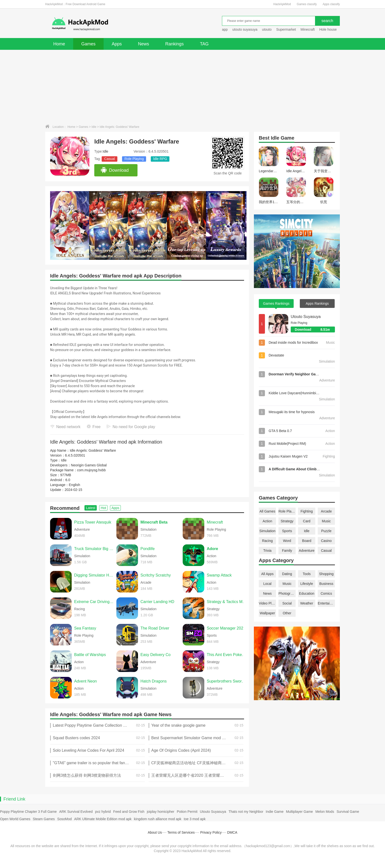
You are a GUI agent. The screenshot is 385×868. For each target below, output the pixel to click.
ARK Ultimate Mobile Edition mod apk (103, 819)
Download (115, 170)
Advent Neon (86, 681)
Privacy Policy (211, 832)
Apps (117, 44)
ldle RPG (160, 159)
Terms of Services (181, 832)
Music (326, 521)
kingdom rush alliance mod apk (158, 819)
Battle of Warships (90, 655)
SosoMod (64, 819)
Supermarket (286, 29)
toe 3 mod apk (195, 819)
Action (268, 521)
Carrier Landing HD (157, 602)
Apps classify (331, 4)
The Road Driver (155, 628)
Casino (326, 541)
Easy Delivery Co (156, 655)
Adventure (307, 551)
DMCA (232, 832)
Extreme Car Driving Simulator (94, 602)
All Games (268, 511)
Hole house (328, 29)
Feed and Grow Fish (129, 812)
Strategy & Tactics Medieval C (227, 602)
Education (307, 593)
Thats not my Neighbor (246, 812)
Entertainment (326, 603)
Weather (307, 603)
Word (287, 541)
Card (307, 521)
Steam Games (44, 819)
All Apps (268, 574)
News (144, 44)
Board (307, 541)
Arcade (326, 511)
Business (326, 584)
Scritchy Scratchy (156, 575)
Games (88, 44)
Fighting (307, 511)
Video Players (267, 603)
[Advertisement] (192, 87)
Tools (307, 574)
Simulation (267, 531)
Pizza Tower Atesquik (93, 522)
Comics (326, 593)
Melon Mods (325, 812)
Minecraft (308, 29)
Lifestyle (307, 584)
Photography (287, 593)
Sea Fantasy (85, 628)
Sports (287, 531)
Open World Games (15, 819)
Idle (94, 127)
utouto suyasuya (245, 29)
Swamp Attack (219, 575)
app (225, 29)
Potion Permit (187, 812)
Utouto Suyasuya (306, 317)
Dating (287, 574)
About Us (155, 832)
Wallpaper (268, 613)
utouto (267, 29)
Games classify (307, 4)
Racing (267, 541)
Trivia (267, 551)
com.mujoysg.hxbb (91, 470)
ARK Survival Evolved (76, 812)
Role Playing (134, 159)
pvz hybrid (103, 812)
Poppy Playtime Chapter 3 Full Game (28, 812)
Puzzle (326, 531)
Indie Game (275, 812)
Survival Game (348, 812)
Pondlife (148, 549)
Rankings (174, 44)
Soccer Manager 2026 (226, 628)
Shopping (326, 574)
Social (287, 603)
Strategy (287, 521)
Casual (110, 159)
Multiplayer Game (300, 812)
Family (287, 551)
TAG (204, 44)
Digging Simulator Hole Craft (94, 575)
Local (267, 584)
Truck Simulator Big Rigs (94, 549)
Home (59, 44)
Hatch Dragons (154, 681)
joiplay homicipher (161, 812)
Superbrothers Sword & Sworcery (227, 681)
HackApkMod (282, 4)
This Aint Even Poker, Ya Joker (227, 655)
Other (287, 613)
